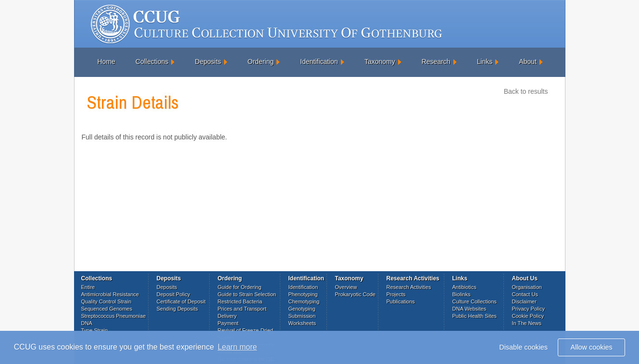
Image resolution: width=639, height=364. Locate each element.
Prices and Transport (242, 309)
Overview (346, 287)
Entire (88, 287)
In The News (527, 323)
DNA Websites (470, 309)
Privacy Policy (528, 309)
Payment (228, 323)
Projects (396, 294)
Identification (319, 62)
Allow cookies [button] (592, 347)
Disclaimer (524, 301)
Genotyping (302, 309)
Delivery (227, 316)
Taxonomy (380, 62)
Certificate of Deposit (181, 301)
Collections (152, 62)
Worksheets (302, 323)
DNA (87, 323)
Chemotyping (304, 301)
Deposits (208, 62)
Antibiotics (464, 287)
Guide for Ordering (240, 287)
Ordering (261, 62)
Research (436, 62)
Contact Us (525, 294)
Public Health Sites (475, 316)
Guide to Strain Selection (247, 294)
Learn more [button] (238, 347)
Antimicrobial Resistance (110, 294)
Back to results (526, 91)
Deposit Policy (174, 294)
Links (485, 62)
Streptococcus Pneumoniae (114, 316)
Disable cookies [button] (523, 347)
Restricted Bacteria (240, 301)
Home (106, 62)
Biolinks (462, 294)
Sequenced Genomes (107, 309)
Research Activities (409, 287)
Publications (401, 301)
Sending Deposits (177, 309)
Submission (302, 316)
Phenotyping (303, 294)
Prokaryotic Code (355, 294)
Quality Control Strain (106, 301)
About (528, 62)
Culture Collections (475, 301)
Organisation (527, 287)
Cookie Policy (528, 316)
